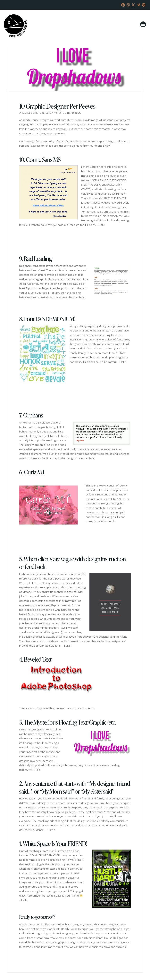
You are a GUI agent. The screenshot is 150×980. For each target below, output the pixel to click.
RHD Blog (74, 113)
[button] (143, 24)
